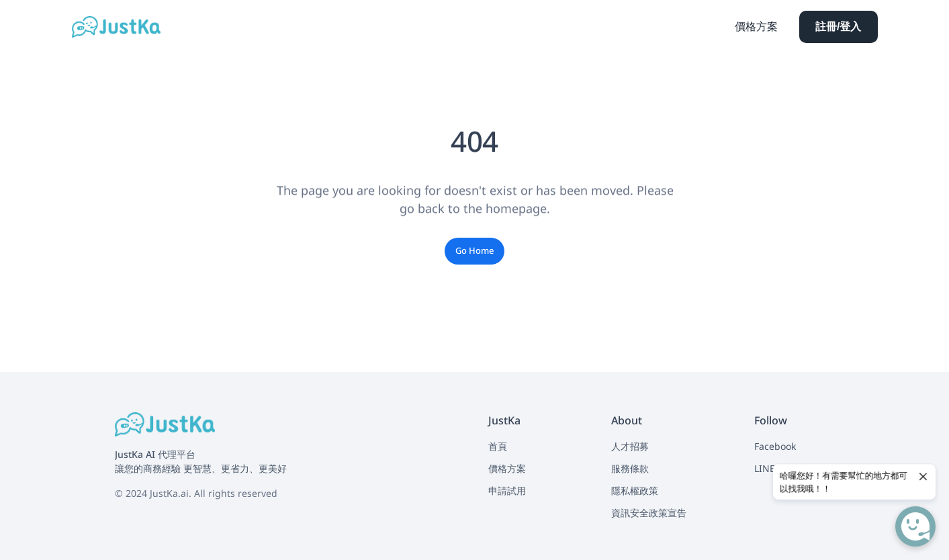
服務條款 (630, 468)
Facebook (775, 446)
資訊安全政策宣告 (649, 513)
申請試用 (507, 491)
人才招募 (630, 446)
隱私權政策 (635, 491)
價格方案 (507, 468)
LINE (765, 468)
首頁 (498, 446)
